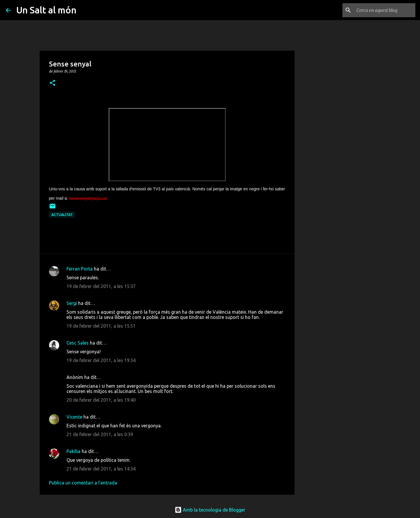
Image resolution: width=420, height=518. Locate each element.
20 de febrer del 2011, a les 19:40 (101, 400)
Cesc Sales (78, 343)
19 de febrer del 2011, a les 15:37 (101, 286)
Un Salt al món (46, 10)
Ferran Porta (80, 269)
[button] (52, 83)
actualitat (62, 215)
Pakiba (73, 451)
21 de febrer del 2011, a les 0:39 (100, 434)
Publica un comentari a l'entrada (83, 483)
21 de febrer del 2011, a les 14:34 (101, 469)
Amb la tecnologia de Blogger (210, 510)
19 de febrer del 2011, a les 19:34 (101, 360)
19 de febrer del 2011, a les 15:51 (101, 326)
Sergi (72, 303)
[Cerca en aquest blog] (385, 10)
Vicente (74, 417)
